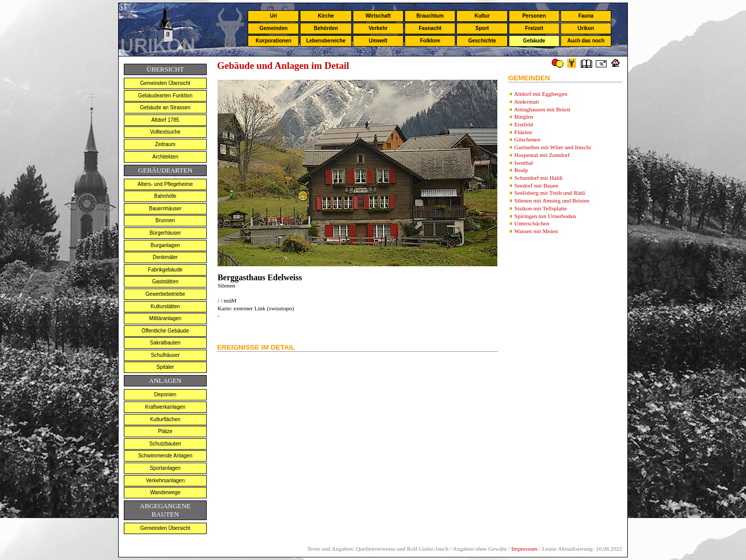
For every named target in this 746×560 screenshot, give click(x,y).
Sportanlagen (165, 468)
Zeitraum (165, 144)
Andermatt (526, 102)
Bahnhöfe (166, 196)
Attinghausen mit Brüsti (542, 109)
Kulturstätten (165, 306)
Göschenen (527, 139)
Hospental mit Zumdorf (542, 155)
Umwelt (378, 41)
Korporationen (273, 41)
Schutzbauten (165, 444)
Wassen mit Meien (536, 231)
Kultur (482, 16)
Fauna (586, 16)
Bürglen (524, 117)
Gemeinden (274, 28)
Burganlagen (166, 245)
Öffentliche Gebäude (165, 331)
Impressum (524, 549)
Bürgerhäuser (166, 233)
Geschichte (482, 41)
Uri (274, 16)
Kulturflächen (165, 419)
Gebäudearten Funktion (165, 96)
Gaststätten (165, 282)
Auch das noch (586, 41)
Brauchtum (430, 16)
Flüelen (523, 132)
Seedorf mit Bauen (536, 185)
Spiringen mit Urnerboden (545, 216)
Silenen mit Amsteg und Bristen (552, 200)
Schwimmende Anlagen (166, 456)
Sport (482, 28)
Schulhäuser (165, 355)
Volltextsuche (165, 132)
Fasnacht (430, 28)
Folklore (430, 41)
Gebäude (534, 41)
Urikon (586, 28)
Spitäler (165, 367)
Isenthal (524, 163)
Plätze (165, 431)
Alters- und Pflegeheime (166, 184)
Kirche (326, 16)
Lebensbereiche (326, 41)
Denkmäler (165, 257)
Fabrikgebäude (166, 270)
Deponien (166, 394)
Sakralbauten (165, 343)
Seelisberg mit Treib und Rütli (550, 193)
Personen (534, 16)
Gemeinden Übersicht (166, 83)
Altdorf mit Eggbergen (541, 94)
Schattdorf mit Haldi (539, 178)
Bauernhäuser (166, 209)
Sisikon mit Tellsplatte (541, 208)
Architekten (165, 157)
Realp (521, 170)
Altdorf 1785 (165, 120)
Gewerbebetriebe (166, 294)
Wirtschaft (378, 16)
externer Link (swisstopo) (263, 308)
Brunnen (165, 220)
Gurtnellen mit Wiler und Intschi (553, 147)
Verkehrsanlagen (165, 480)
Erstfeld (524, 124)
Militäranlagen (165, 318)
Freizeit (534, 28)
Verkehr (378, 28)
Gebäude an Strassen (165, 107)
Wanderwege (166, 492)
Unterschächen (532, 223)
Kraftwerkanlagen (165, 407)
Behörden (326, 28)
